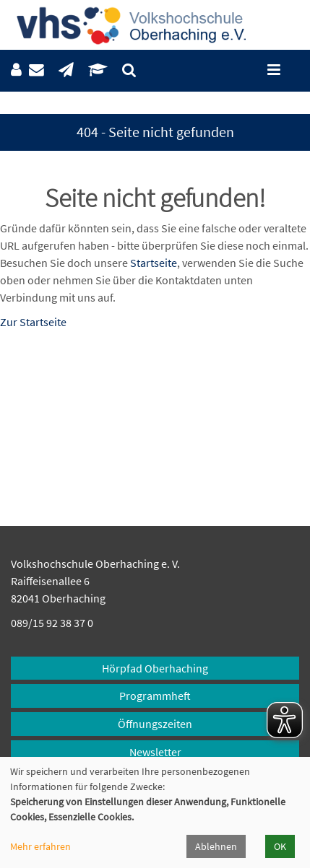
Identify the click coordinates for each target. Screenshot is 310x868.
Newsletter (155, 752)
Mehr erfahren (40, 846)
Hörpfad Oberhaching (155, 668)
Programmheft (155, 696)
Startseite (154, 263)
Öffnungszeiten (155, 724)
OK (280, 846)
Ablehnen (216, 846)
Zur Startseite (33, 322)
